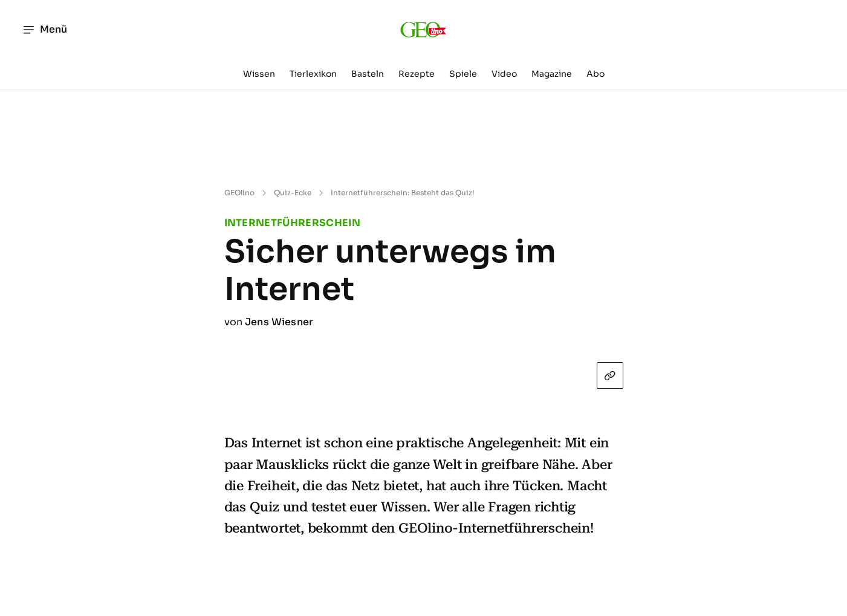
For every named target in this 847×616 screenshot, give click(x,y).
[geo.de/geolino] (424, 30)
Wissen (259, 74)
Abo (595, 74)
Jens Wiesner (279, 322)
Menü (44, 30)
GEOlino (239, 193)
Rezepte (417, 74)
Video (504, 74)
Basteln (368, 74)
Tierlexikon (313, 74)
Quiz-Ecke (293, 193)
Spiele (463, 74)
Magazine (552, 74)
